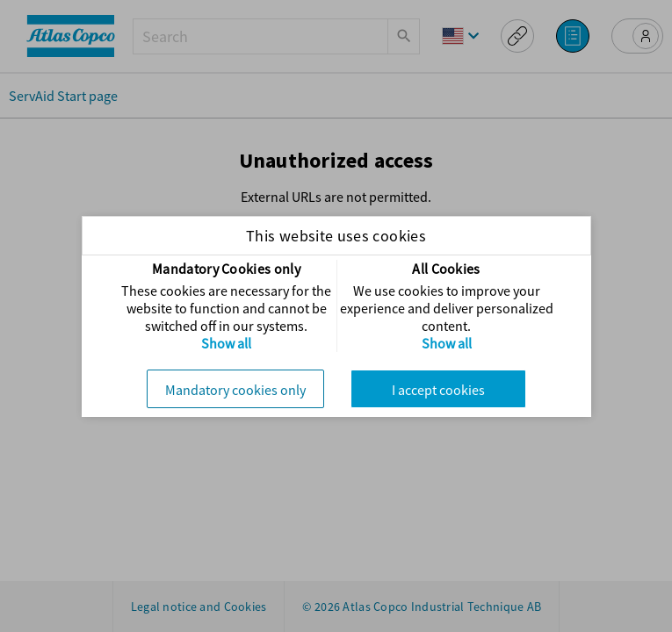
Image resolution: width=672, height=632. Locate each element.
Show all (226, 343)
